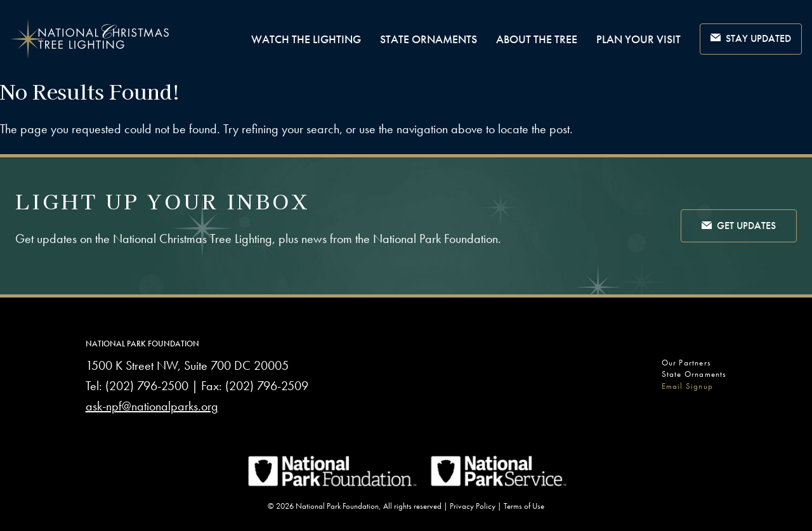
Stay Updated (751, 39)
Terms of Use (524, 506)
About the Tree (537, 39)
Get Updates (739, 226)
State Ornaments (429, 39)
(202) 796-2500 (147, 386)
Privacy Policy (473, 506)
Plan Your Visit (638, 39)
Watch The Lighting (306, 39)
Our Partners (686, 363)
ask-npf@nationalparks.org (152, 406)
